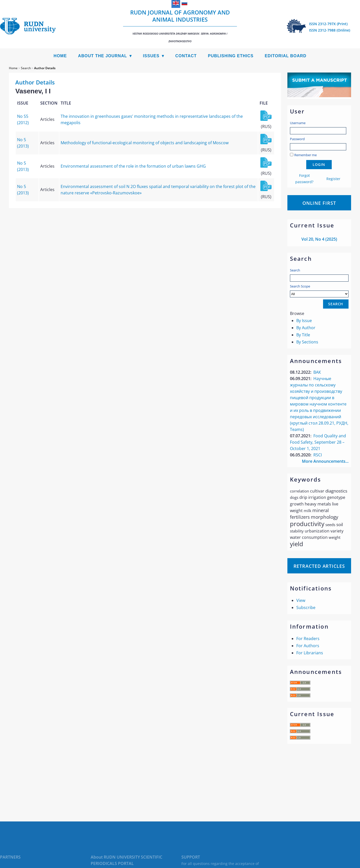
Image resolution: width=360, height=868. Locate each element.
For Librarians (310, 653)
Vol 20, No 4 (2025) (319, 239)
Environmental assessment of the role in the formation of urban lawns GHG (133, 166)
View (301, 600)
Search (295, 270)
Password (297, 139)
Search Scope (319, 291)
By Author (306, 328)
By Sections (307, 342)
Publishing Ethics (231, 56)
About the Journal (102, 56)
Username (298, 123)
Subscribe (306, 607)
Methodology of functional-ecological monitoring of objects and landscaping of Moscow (145, 143)
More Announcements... (325, 461)
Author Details (45, 68)
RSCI (318, 455)
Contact (186, 56)
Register (333, 179)
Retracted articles (319, 566)
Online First (319, 203)
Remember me (305, 155)
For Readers (308, 639)
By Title (303, 335)
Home (60, 56)
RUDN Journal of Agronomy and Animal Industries (180, 26)
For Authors (308, 646)
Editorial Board (286, 56)
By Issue (304, 321)
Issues (151, 56)
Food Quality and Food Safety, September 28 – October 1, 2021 (318, 442)
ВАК (317, 372)
